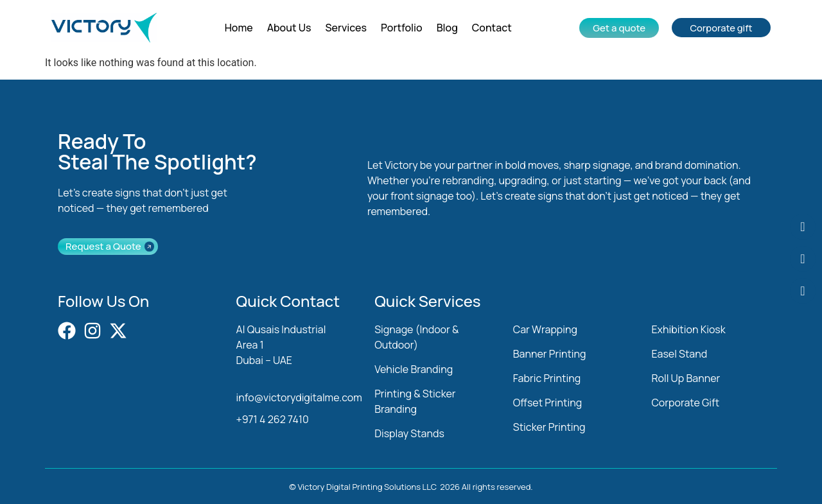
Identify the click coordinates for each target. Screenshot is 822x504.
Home (239, 28)
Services (346, 28)
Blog (447, 28)
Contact (492, 28)
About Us (289, 28)
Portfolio (402, 28)
